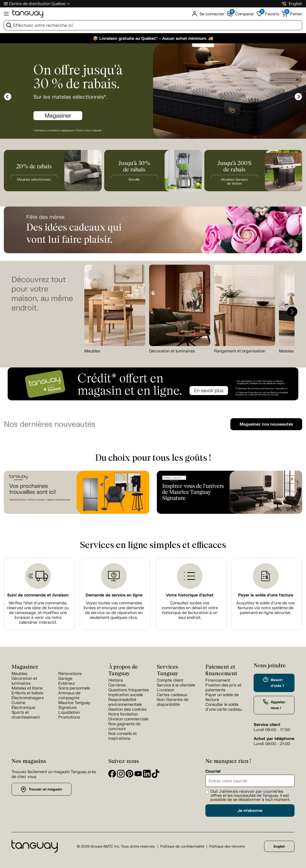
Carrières (117, 685)
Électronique (23, 707)
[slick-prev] (8, 97)
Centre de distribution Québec (38, 4)
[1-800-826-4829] (284, 4)
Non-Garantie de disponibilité (173, 702)
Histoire (116, 680)
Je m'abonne (250, 810)
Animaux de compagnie (69, 695)
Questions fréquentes (129, 690)
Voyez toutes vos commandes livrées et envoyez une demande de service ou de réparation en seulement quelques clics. (114, 610)
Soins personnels (74, 688)
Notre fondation (123, 714)
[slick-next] (298, 97)
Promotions (69, 717)
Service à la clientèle (176, 685)
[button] (292, 312)
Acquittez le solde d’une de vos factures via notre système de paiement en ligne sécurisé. (266, 608)
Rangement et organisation (240, 351)
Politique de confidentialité (182, 846)
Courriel (213, 771)
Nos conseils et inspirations (122, 736)
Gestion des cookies (127, 709)
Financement (218, 680)
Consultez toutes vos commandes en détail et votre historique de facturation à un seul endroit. (190, 610)
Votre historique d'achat (190, 595)
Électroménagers (28, 698)
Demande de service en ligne (114, 595)
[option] (153, 92)
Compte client (170, 680)
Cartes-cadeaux (172, 695)
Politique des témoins (227, 846)
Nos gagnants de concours (124, 726)
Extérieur (67, 683)
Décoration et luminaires (172, 351)
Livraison (166, 690)
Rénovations (70, 674)
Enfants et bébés (27, 693)
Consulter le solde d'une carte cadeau (224, 707)
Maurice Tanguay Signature (74, 705)
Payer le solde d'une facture (266, 595)
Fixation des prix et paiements (223, 687)
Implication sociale (126, 695)
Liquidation (69, 712)
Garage (65, 678)
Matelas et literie (27, 688)
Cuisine (18, 703)
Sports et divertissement (26, 715)
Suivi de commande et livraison (38, 595)
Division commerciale (128, 719)
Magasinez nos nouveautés (266, 424)
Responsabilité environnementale (125, 702)
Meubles (92, 351)
